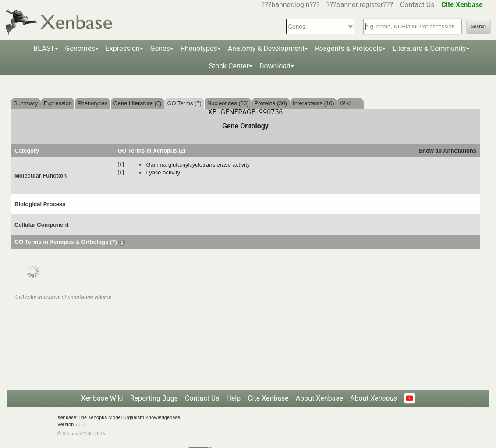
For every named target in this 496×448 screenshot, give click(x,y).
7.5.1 (80, 425)
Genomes (80, 48)
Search (478, 27)
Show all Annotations (447, 151)
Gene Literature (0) (138, 103)
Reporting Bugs (154, 398)
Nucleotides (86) (228, 103)
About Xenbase (319, 398)
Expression (123, 48)
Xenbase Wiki (102, 398)
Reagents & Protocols (349, 48)
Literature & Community (429, 48)
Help (233, 398)
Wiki (346, 103)
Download (275, 66)
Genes (160, 48)
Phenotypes (199, 48)
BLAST (44, 48)
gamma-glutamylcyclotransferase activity (198, 165)
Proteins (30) (271, 103)
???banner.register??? (360, 5)
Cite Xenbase (268, 398)
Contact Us (417, 5)
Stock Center (229, 66)
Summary (26, 103)
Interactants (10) (314, 103)
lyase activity (163, 172)
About (374, 398)
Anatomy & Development (266, 48)
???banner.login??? (291, 5)
